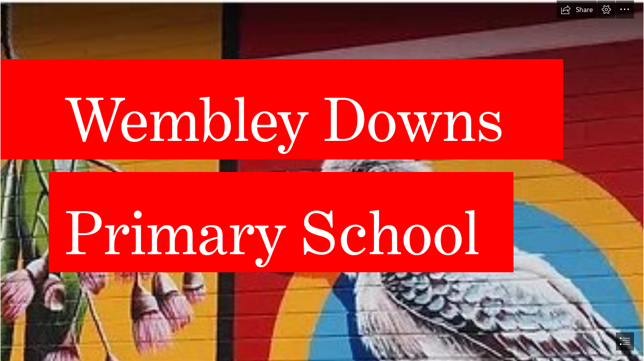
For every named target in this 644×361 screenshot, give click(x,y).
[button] (577, 10)
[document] (322, 180)
